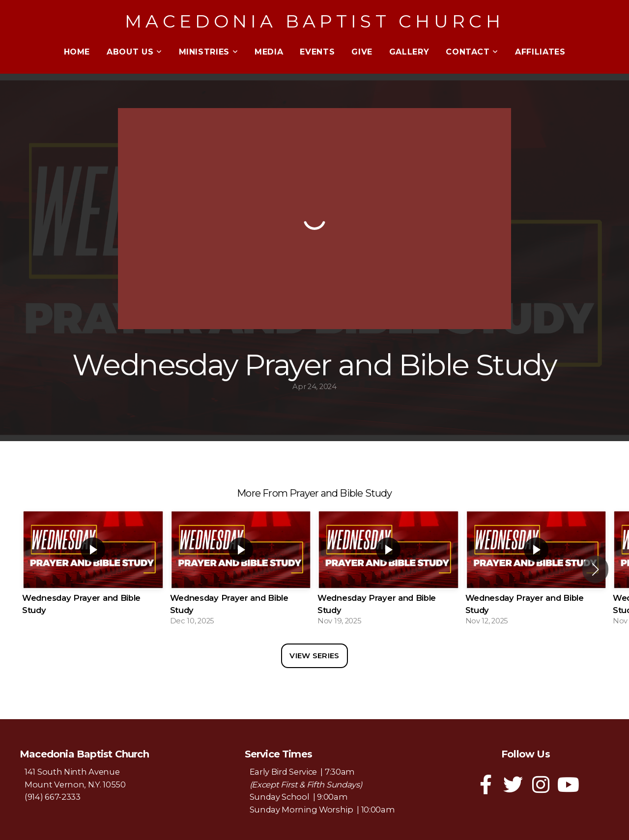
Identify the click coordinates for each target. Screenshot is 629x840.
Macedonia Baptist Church (314, 21)
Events (317, 52)
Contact (472, 52)
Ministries (209, 52)
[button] (595, 569)
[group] (93, 569)
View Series (314, 656)
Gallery (409, 52)
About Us (134, 52)
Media (269, 52)
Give (362, 52)
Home (77, 52)
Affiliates (540, 52)
